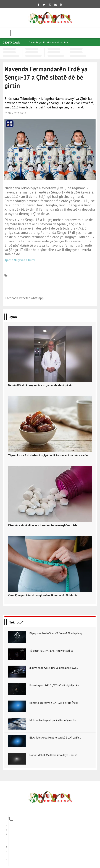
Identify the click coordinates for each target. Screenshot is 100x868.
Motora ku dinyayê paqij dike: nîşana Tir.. (53, 720)
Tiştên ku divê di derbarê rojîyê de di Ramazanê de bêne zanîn (48, 455)
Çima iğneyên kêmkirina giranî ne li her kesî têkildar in (43, 595)
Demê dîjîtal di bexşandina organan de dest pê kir (40, 385)
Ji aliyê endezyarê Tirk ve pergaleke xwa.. (54, 668)
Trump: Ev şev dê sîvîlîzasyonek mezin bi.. (49, 43)
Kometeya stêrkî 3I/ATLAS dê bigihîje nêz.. (55, 685)
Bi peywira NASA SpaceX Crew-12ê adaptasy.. (56, 633)
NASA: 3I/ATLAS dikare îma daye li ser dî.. (54, 755)
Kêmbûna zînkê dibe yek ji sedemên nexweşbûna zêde (43, 525)
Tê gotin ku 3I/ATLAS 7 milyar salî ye (51, 651)
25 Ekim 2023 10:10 (15, 113)
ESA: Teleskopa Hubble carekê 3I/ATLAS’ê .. (55, 737)
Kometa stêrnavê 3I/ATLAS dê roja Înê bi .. (55, 703)
